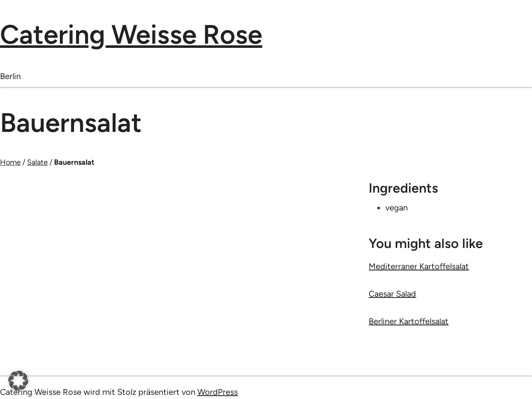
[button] (18, 381)
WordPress (218, 392)
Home (10, 162)
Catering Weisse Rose (131, 34)
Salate (37, 162)
